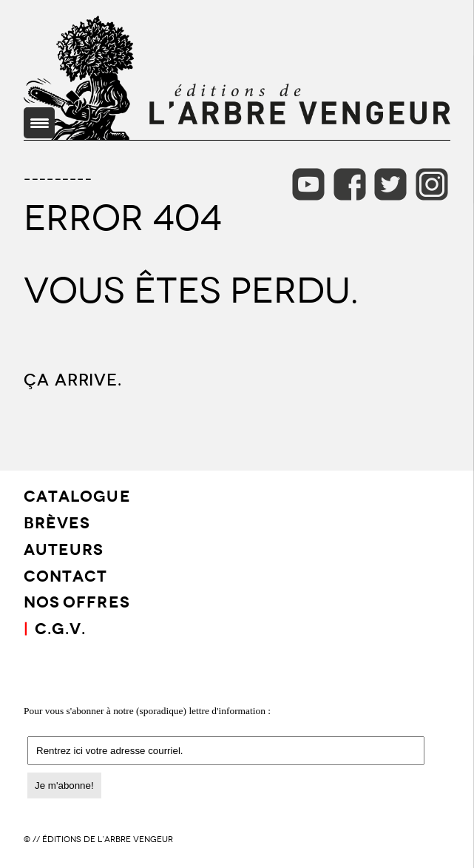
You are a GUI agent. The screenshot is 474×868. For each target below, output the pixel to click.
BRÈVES (57, 521)
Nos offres (77, 600)
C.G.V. (60, 627)
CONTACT (65, 575)
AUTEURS (64, 548)
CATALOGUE (77, 495)
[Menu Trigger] (39, 123)
